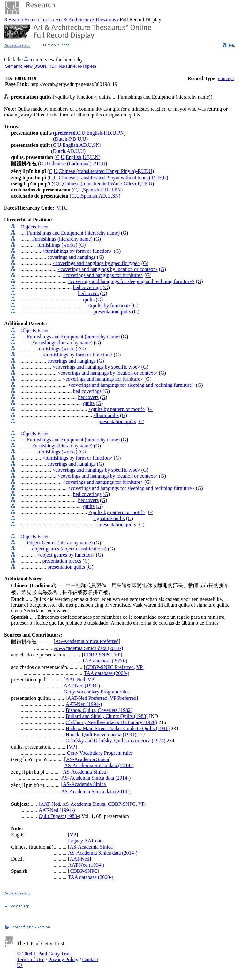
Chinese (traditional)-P (72, 164)
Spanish (89, 196)
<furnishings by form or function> (77, 251)
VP (117, 655)
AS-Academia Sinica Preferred (87, 641)
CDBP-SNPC (98, 655)
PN (120, 133)
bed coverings (87, 287)
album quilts (106, 415)
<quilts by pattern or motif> (117, 409)
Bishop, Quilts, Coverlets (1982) (99, 710)
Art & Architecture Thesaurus (86, 20)
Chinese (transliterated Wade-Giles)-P (101, 184)
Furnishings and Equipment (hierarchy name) (73, 233)
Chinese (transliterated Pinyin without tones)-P (106, 178)
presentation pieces (62, 561)
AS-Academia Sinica (88, 759)
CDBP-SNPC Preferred (110, 667)
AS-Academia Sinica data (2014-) (88, 648)
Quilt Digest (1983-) (60, 816)
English (70, 145)
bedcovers (88, 293)
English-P (96, 133)
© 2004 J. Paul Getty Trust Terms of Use (44, 957)
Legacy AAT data (86, 841)
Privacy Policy (63, 959)
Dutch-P (63, 139)
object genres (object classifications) (69, 549)
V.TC (62, 208)
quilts (89, 299)
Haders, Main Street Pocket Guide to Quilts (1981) (118, 728)
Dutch (59, 151)
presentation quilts (112, 312)
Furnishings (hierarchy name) (62, 239)
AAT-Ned (75, 680)
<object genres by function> (66, 555)
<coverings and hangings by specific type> (96, 263)
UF (86, 157)
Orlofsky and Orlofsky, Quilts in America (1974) (116, 741)
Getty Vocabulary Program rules (97, 692)
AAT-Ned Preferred (87, 698)
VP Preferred (123, 698)
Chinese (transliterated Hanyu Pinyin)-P (99, 171)
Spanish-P (93, 190)
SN (96, 145)
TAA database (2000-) (105, 661)
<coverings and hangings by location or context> (107, 269)
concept (226, 78)
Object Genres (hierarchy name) (60, 543)
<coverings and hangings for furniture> (103, 275)
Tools (46, 20)
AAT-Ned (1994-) (82, 686)
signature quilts (109, 518)
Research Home (21, 20)
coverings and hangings (71, 257)
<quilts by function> (109, 306)
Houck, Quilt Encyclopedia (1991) (101, 734)
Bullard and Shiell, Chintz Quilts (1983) (107, 716)
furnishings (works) (57, 245)
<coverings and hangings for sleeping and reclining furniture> (131, 281)
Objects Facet (34, 227)
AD (83, 145)
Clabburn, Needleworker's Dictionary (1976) (111, 722)
